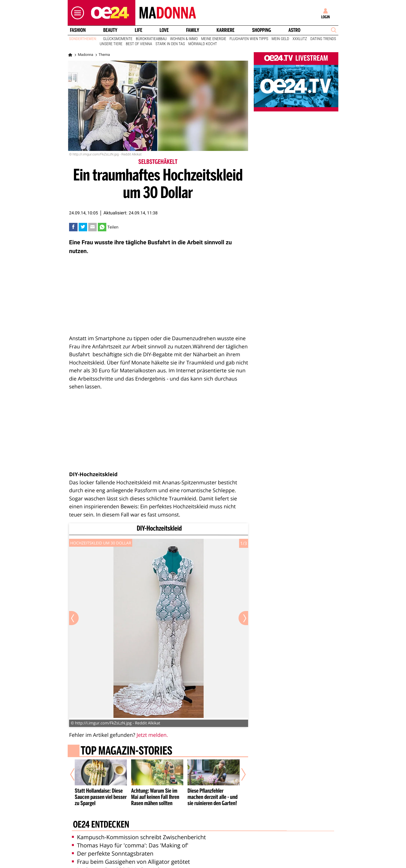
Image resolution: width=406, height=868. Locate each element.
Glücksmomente (118, 39)
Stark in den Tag (170, 44)
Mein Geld (280, 39)
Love (164, 30)
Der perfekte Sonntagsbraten (113, 853)
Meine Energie (214, 39)
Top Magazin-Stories (126, 751)
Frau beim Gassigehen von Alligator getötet (131, 862)
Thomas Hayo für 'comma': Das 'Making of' (130, 845)
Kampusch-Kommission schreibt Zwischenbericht (139, 837)
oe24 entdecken (101, 825)
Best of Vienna (139, 44)
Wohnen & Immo (184, 39)
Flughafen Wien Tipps (249, 39)
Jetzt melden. (152, 735)
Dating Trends (323, 39)
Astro (294, 30)
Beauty (110, 30)
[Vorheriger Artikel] (76, 774)
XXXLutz (300, 39)
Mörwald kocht (203, 44)
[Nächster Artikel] (240, 774)
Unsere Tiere (111, 44)
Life (139, 30)
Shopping (262, 30)
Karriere (226, 30)
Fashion (78, 30)
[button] (76, 13)
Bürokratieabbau (151, 39)
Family (193, 30)
